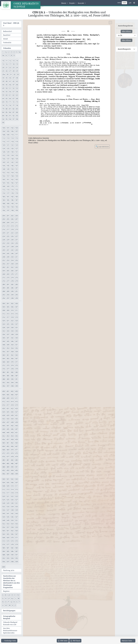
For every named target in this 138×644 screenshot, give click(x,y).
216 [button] (4, 229)
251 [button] (17, 257)
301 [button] (8, 303)
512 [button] (4, 489)
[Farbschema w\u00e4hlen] (134, 3)
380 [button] (4, 372)
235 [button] (17, 243)
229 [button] (8, 240)
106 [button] (12, 131)
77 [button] (14, 105)
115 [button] (17, 138)
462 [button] (12, 443)
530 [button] (12, 503)
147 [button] (17, 166)
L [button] (16, 598)
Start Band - (11, 24)
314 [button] (12, 314)
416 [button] (4, 405)
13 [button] (14, 61)
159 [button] (17, 176)
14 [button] (17, 61)
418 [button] (12, 405)
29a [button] (4, 74)
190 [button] (12, 204)
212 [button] (4, 226)
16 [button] (7, 64)
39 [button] (3, 81)
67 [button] (14, 99)
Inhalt (6, 39)
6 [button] (6, 55)
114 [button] (12, 138)
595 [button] (17, 558)
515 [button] (17, 489)
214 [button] (12, 226)
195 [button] (17, 207)
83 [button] (17, 109)
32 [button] (14, 74)
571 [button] (17, 538)
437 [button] (8, 422)
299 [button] (17, 298)
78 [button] (17, 105)
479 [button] (17, 457)
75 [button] (7, 105)
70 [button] (7, 102)
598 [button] (12, 562)
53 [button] (17, 88)
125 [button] (8, 148)
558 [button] (12, 527)
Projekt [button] (72, 3)
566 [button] (12, 534)
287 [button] (17, 288)
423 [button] (17, 408)
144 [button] (4, 166)
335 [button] (17, 331)
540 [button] (4, 513)
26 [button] (7, 71)
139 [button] (17, 159)
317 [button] (8, 317)
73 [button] (17, 102)
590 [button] (12, 555)
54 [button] (3, 92)
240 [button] (4, 250)
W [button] (10, 605)
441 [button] (8, 426)
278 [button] (12, 281)
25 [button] (3, 71)
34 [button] (3, 78)
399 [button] (17, 386)
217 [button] (8, 229)
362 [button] (12, 355)
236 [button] (4, 247)
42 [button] (14, 81)
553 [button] (8, 524)
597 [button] (8, 562)
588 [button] (4, 555)
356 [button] (4, 352)
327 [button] (17, 324)
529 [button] (8, 503)
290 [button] (12, 291)
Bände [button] (64, 3)
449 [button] (8, 433)
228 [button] (4, 240)
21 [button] (7, 68)
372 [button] (4, 365)
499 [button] (17, 474)
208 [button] (4, 223)
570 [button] (12, 538)
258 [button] (12, 264)
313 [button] (8, 314)
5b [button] (3, 55)
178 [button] (12, 193)
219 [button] (17, 229)
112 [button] (4, 138)
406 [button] (12, 395)
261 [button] (8, 267)
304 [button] (4, 307)
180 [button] (4, 197)
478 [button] (12, 457)
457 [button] (8, 439)
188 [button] (4, 204)
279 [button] (17, 281)
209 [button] (8, 223)
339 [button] (17, 334)
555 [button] (17, 524)
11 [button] (7, 61)
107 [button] (17, 131)
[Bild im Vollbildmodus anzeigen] (110, 23)
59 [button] (3, 95)
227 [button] (17, 236)
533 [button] (8, 507)
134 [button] (12, 155)
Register (6, 591)
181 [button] (8, 197)
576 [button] (4, 544)
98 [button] (17, 119)
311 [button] (17, 310)
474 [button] (12, 453)
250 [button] (12, 257)
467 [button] (17, 446)
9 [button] (14, 55)
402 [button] (12, 391)
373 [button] (8, 365)
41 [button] (10, 81)
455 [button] (17, 436)
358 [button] (12, 352)
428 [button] (4, 415)
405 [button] (8, 395)
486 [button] (12, 464)
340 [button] (4, 338)
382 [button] (12, 372)
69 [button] (3, 102)
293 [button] (8, 295)
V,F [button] (6, 605)
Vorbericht (7, 43)
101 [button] (8, 128)
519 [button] (17, 493)
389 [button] (8, 379)
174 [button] (12, 190)
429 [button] (8, 415)
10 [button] (3, 61)
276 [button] (4, 281)
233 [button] (8, 243)
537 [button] (8, 510)
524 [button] (4, 500)
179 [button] (17, 193)
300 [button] (4, 303)
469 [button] (8, 450)
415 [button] (17, 402)
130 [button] (12, 152)
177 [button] (8, 193)
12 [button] (10, 61)
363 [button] (17, 355)
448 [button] (4, 433)
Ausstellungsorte (124, 49)
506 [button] (12, 483)
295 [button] (17, 295)
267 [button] (17, 271)
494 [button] (12, 470)
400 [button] (4, 391)
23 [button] (14, 68)
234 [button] (12, 243)
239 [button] (17, 247)
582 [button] (12, 548)
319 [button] (17, 317)
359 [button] (17, 352)
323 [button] (17, 321)
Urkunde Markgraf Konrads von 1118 (10, 623)
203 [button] (17, 216)
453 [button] (8, 436)
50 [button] (7, 88)
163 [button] (17, 179)
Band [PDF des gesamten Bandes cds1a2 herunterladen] (75, 641)
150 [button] (12, 169)
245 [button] (8, 253)
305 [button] (8, 307)
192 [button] (4, 207)
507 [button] (17, 483)
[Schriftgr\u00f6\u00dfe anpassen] (130, 3)
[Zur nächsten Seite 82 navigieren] (128, 641)
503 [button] (17, 479)
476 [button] (4, 457)
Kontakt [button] (81, 3)
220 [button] (4, 233)
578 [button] (12, 544)
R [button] (14, 602)
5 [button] (17, 52)
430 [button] (12, 415)
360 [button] (4, 355)
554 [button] (12, 524)
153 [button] (8, 173)
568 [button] (4, 538)
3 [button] (11, 52)
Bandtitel (7, 35)
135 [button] (17, 155)
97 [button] (14, 119)
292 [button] (4, 295)
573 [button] (8, 541)
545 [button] (8, 517)
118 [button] (12, 142)
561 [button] (8, 531)
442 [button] (12, 426)
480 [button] (4, 460)
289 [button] (8, 291)
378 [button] (12, 369)
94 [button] (3, 119)
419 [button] (17, 405)
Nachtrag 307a (9, 570)
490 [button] (12, 467)
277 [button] (8, 281)
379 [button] (17, 369)
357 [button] (8, 352)
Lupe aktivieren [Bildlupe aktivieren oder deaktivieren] (102, 146)
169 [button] (8, 186)
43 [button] (17, 81)
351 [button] (17, 345)
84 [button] (3, 112)
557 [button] (8, 527)
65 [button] (7, 99)
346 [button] (12, 341)
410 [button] (12, 398)
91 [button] (10, 116)
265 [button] (8, 271)
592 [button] (4, 558)
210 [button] (12, 223)
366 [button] (12, 358)
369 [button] (8, 362)
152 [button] (4, 173)
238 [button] (12, 247)
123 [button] (17, 145)
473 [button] (8, 453)
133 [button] (8, 155)
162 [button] (12, 179)
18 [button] (14, 64)
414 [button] (12, 402)
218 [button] (12, 229)
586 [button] (12, 551)
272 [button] (4, 278)
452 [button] (4, 436)
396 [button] (4, 386)
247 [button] (17, 253)
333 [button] (8, 331)
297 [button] (8, 298)
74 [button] (3, 105)
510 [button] (12, 486)
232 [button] (4, 243)
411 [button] (17, 398)
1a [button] (6, 52)
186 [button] (12, 200)
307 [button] (17, 307)
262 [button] (12, 267)
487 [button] (17, 464)
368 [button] (4, 362)
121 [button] (8, 145)
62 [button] (14, 95)
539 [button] (17, 510)
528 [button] (4, 503)
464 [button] (4, 446)
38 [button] (17, 78)
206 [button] (12, 219)
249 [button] (8, 257)
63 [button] (17, 95)
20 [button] (3, 68)
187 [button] (17, 200)
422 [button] (12, 408)
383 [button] (17, 372)
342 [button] (12, 338)
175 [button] (17, 190)
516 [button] (4, 493)
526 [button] (12, 500)
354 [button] (12, 348)
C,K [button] (9, 595)
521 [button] (8, 496)
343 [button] (17, 338)
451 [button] (17, 433)
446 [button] (12, 429)
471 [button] (17, 450)
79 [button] (3, 109)
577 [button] (8, 544)
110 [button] (12, 135)
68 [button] (17, 99)
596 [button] (4, 562)
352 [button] (4, 348)
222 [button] (12, 233)
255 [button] (17, 260)
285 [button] (8, 288)
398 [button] (12, 386)
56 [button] (10, 92)
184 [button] (4, 200)
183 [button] (17, 197)
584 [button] (4, 551)
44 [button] (3, 85)
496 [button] (4, 474)
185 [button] (8, 200)
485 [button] (8, 464)
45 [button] (7, 85)
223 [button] (17, 233)
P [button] (9, 602)
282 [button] (12, 284)
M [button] (19, 598)
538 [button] (12, 510)
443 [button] (17, 426)
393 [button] (8, 383)
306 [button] (12, 307)
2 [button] (9, 52)
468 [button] (4, 450)
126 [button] (12, 148)
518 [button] (12, 493)
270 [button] (12, 274)
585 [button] (8, 551)
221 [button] (8, 233)
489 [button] (8, 467)
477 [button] (8, 457)
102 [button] (12, 128)
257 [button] (8, 264)
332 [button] (4, 331)
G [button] (3, 598)
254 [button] (12, 260)
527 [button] (17, 500)
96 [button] (10, 119)
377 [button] (8, 369)
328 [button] (4, 328)
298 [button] (12, 298)
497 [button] (8, 474)
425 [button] (8, 412)
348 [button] (4, 345)
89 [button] (3, 116)
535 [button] (17, 507)
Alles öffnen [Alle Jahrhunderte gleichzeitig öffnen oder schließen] (127, 31)
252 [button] (4, 260)
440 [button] (4, 426)
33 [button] (18, 74)
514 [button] (12, 489)
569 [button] (8, 538)
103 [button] (17, 128)
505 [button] (8, 483)
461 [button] (8, 443)
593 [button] (8, 558)
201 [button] (8, 216)
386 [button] (12, 376)
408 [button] (4, 398)
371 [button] (17, 362)
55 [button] (7, 92)
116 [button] (4, 142)
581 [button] (8, 548)
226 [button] (12, 236)
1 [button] (3, 52)
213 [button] (8, 226)
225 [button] (8, 236)
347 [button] (17, 341)
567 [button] (17, 534)
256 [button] (4, 264)
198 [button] (12, 210)
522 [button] (12, 496)
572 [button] (4, 541)
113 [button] (8, 138)
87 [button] (14, 112)
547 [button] (17, 517)
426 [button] (12, 412)
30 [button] (7, 74)
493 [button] (8, 470)
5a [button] (20, 52)
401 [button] (8, 391)
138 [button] (12, 159)
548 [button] (4, 520)
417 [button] (8, 405)
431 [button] (17, 415)
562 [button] (12, 531)
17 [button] (10, 64)
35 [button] (7, 78)
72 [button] (14, 102)
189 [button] (8, 204)
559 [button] (17, 527)
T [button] (19, 602)
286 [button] (12, 288)
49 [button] (3, 88)
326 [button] (12, 324)
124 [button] (4, 148)
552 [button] (4, 524)
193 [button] (8, 207)
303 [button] (17, 303)
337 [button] (8, 334)
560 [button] (4, 531)
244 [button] (4, 253)
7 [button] (9, 55)
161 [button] (8, 179)
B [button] (5, 595)
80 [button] (7, 109)
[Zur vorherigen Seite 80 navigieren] (9, 641)
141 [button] (8, 162)
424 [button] (4, 412)
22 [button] (10, 68)
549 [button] (8, 520)
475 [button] (17, 453)
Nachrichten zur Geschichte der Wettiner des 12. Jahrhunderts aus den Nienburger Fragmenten (11, 582)
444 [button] (4, 429)
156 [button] (4, 176)
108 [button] (4, 135)
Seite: (119, 3)
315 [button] (17, 314)
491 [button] (17, 467)
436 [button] (4, 422)
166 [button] (12, 183)
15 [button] (3, 64)
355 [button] (17, 348)
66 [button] (10, 99)
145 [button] (8, 166)
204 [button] (4, 219)
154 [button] (12, 173)
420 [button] (4, 408)
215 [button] (17, 226)
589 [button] (8, 555)
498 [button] (12, 474)
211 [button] (17, 223)
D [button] (12, 595)
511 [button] (17, 486)
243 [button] (17, 250)
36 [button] (10, 78)
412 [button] (4, 402)
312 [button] (4, 314)
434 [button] (12, 419)
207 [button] (17, 219)
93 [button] (17, 116)
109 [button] (8, 135)
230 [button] (12, 240)
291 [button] (17, 291)
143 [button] (17, 162)
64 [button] (3, 99)
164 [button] (4, 183)
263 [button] (17, 267)
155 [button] (17, 173)
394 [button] (12, 383)
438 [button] (12, 422)
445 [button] (8, 429)
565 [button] (8, 534)
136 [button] (4, 159)
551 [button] (17, 520)
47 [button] (14, 85)
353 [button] (8, 348)
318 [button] (12, 317)
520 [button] (4, 496)
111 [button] (17, 135)
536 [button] (4, 510)
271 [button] (17, 274)
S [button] (17, 602)
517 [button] (8, 493)
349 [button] (8, 345)
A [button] (3, 595)
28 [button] (14, 71)
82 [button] (14, 109)
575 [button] (17, 541)
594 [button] (12, 558)
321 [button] (8, 321)
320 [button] (4, 321)
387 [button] (17, 376)
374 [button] (12, 365)
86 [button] (10, 112)
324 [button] (4, 324)
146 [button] (12, 166)
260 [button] (4, 267)
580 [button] (4, 548)
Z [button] (15, 605)
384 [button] (4, 376)
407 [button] (17, 395)
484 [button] (4, 464)
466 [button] (12, 446)
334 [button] (12, 331)
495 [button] (17, 470)
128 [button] (4, 152)
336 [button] (4, 334)
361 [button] (8, 355)
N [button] (3, 602)
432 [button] (4, 419)
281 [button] (8, 284)
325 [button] (8, 324)
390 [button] (12, 379)
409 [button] (8, 398)
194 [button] (12, 207)
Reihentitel (7, 31)
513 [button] (8, 489)
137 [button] (8, 159)
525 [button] (8, 500)
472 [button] (4, 453)
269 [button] (8, 274)
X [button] (13, 605)
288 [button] (4, 291)
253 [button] (8, 260)
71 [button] (10, 102)
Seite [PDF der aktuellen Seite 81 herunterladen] (63, 641)
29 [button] (17, 71)
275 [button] (17, 278)
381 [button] (8, 372)
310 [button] (12, 310)
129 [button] (8, 152)
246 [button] (12, 253)
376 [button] (4, 369)
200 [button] (4, 216)
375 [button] (17, 365)
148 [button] (4, 169)
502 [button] (12, 479)
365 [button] (8, 358)
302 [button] (12, 303)
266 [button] (12, 271)
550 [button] (12, 520)
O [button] (6, 602)
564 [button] (4, 534)
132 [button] (4, 155)
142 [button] (12, 162)
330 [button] (12, 328)
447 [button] (17, 429)
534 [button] (12, 507)
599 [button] (17, 562)
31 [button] (11, 74)
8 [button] (11, 55)
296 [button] (4, 298)
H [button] (6, 598)
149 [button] (8, 169)
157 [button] (8, 176)
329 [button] (8, 328)
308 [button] (4, 310)
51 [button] (10, 88)
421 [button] (8, 408)
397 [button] (8, 386)
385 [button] (8, 376)
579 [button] (17, 544)
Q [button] (11, 602)
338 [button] (12, 334)
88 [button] (17, 112)
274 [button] (12, 278)
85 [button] (7, 112)
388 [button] (4, 379)
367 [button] (17, 358)
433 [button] (8, 419)
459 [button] (17, 439)
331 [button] (17, 328)
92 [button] (14, 116)
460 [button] (4, 443)
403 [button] (17, 391)
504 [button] (4, 483)
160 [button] (4, 179)
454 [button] (12, 436)
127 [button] (17, 148)
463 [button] (17, 443)
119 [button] (17, 142)
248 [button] (4, 257)
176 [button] (4, 193)
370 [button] (12, 362)
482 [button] (12, 460)
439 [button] (17, 422)
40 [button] (7, 81)
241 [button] (8, 250)
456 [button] (4, 439)
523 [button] (17, 496)
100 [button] (4, 128)
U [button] (3, 605)
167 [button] (17, 183)
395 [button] (17, 383)
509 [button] (8, 486)
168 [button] (4, 186)
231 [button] (17, 240)
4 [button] (14, 52)
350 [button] (12, 345)
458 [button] (12, 439)
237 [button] (8, 247)
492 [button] (4, 470)
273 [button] (8, 278)
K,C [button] (13, 598)
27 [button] (10, 71)
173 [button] (8, 190)
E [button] (15, 595)
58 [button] (17, 92)
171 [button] (17, 186)
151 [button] (17, 169)
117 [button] (8, 142)
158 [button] (12, 176)
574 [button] (12, 541)
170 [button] (12, 186)
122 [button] (12, 145)
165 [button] (8, 183)
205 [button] (8, 219)
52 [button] (14, 88)
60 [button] (7, 95)
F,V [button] (18, 595)
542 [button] (12, 513)
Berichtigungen (9, 611)
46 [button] (10, 85)
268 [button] (4, 274)
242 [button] (12, 250)
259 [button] (17, 264)
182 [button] (12, 197)
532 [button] (4, 507)
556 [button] (4, 527)
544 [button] (4, 517)
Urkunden (7, 48)
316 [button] (4, 317)
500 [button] (4, 479)
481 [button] (8, 460)
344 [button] (4, 341)
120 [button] (4, 145)
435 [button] (17, 419)
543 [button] (17, 513)
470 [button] (12, 450)
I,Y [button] (9, 598)
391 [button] (17, 379)
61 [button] (10, 95)
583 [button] (17, 548)
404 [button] (4, 395)
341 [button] (8, 338)
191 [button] (17, 204)
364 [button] (4, 358)
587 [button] (17, 551)
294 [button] (12, 295)
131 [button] (17, 152)
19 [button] (17, 64)
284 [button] (4, 288)
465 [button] (8, 446)
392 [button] (4, 383)
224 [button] (4, 236)
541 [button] (8, 513)
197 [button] (8, 210)
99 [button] (3, 123)
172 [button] (4, 190)
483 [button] (17, 460)
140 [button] (4, 162)
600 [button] (4, 567)
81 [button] (10, 109)
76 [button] (10, 105)
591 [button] (17, 555)
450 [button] (12, 433)
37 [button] (14, 78)
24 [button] (17, 68)
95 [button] (7, 119)
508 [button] (4, 486)
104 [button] (4, 131)
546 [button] (12, 517)
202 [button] (12, 216)
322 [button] (12, 321)
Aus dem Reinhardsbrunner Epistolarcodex (10, 631)
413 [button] (8, 402)
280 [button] (4, 284)
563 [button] (17, 531)
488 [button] (4, 467)
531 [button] (17, 503)
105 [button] (8, 131)
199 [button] (17, 210)
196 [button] (4, 210)
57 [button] (14, 92)
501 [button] (8, 479)
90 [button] (7, 116)
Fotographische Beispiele (9, 617)
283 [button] (17, 284)
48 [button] (17, 85)
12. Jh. (120, 35)
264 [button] (4, 271)
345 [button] (8, 341)
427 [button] (17, 412)
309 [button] (8, 310)
